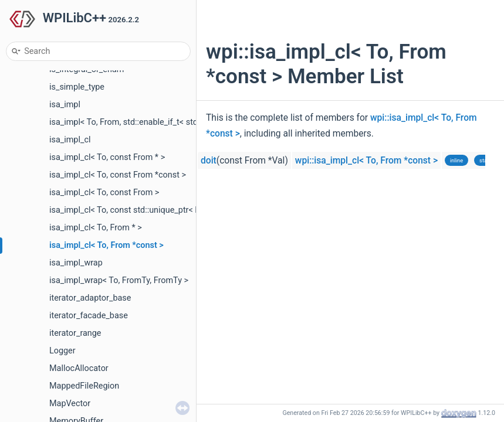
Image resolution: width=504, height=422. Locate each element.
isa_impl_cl (70, 140)
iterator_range (75, 333)
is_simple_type (77, 87)
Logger (62, 351)
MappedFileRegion (84, 386)
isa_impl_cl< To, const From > (104, 193)
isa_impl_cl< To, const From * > (107, 157)
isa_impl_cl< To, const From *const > (118, 175)
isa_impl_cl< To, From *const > (106, 245)
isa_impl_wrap (76, 263)
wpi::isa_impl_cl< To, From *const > (366, 161)
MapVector (70, 404)
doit (209, 161)
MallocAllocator (79, 368)
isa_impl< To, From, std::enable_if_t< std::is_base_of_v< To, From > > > (179, 122)
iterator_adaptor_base (90, 298)
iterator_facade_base (89, 316)
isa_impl (65, 105)
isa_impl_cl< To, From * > (96, 228)
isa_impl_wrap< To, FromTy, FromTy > (119, 280)
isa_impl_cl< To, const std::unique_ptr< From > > (138, 210)
